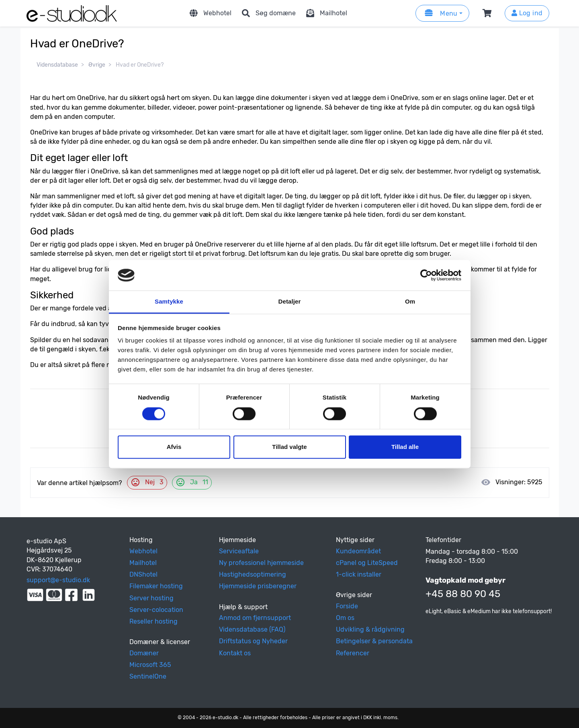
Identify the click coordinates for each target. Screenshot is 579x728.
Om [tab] (410, 302)
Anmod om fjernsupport (255, 618)
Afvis (174, 447)
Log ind (527, 13)
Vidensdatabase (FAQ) (252, 629)
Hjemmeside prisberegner (258, 586)
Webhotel (209, 13)
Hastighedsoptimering (253, 574)
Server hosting (151, 598)
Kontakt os (235, 653)
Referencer (353, 653)
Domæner (144, 653)
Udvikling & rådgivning (370, 629)
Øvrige (97, 65)
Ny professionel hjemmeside (261, 563)
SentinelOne (148, 676)
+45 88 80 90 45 (463, 594)
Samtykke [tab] (169, 302)
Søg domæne (268, 13)
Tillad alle (405, 447)
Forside (347, 606)
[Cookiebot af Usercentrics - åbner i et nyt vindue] (426, 275)
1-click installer (359, 574)
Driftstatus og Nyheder (253, 641)
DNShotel (143, 574)
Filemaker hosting (156, 586)
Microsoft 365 (150, 665)
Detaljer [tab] (290, 302)
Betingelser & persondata (374, 641)
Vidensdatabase (57, 65)
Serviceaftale (239, 551)
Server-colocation (156, 610)
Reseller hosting (153, 621)
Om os (345, 618)
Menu (440, 13)
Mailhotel (325, 13)
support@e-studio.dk (58, 580)
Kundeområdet (358, 551)
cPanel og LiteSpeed (367, 563)
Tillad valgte (289, 447)
